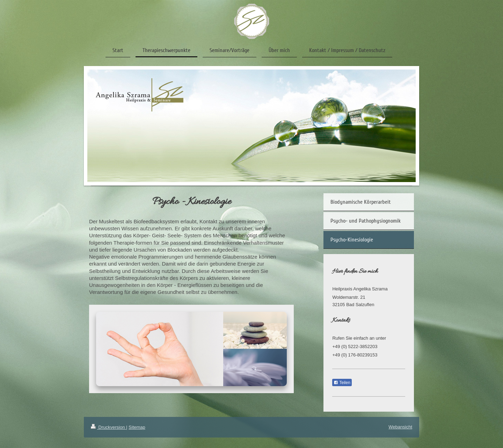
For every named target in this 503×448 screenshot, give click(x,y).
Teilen (342, 383)
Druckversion (108, 427)
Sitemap (137, 427)
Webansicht (400, 427)
